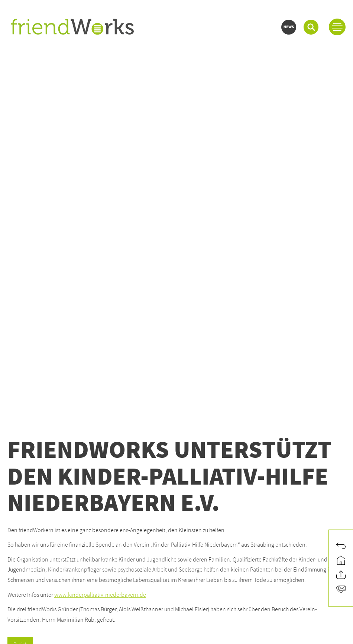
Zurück (20, 296)
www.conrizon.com (31, 561)
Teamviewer (68, 602)
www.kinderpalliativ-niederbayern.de (100, 246)
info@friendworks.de (35, 496)
